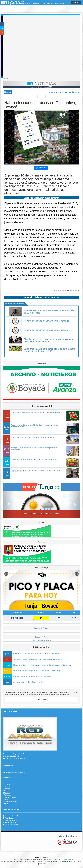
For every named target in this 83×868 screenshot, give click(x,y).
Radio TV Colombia (11, 820)
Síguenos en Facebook (41, 628)
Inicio (6, 79)
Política (8, 802)
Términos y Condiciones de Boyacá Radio (59, 859)
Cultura (8, 793)
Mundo (7, 789)
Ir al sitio (41, 699)
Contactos (76, 3)
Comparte (41, 168)
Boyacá (8, 784)
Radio (8, 804)
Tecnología (9, 795)
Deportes (8, 791)
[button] (9, 504)
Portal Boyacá (10, 818)
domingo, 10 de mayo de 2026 (41, 87)
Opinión (14, 802)
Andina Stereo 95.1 (11, 822)
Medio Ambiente (10, 797)
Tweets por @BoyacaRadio (41, 640)
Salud (7, 800)
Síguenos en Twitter (41, 637)
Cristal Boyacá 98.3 (11, 825)
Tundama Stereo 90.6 (12, 816)
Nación (7, 787)
